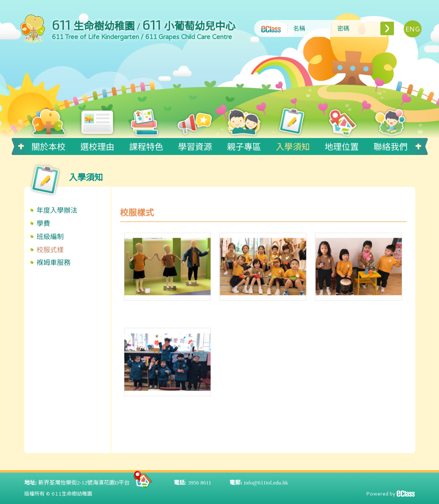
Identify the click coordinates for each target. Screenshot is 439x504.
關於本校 (48, 145)
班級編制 (50, 236)
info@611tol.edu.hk (266, 482)
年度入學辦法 (57, 210)
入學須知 (293, 145)
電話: (180, 482)
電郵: (236, 482)
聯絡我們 (391, 145)
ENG (413, 29)
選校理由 (97, 145)
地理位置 (342, 145)
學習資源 (195, 145)
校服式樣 (50, 249)
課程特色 (146, 145)
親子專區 (244, 145)
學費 (43, 223)
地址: (31, 482)
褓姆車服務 (54, 262)
